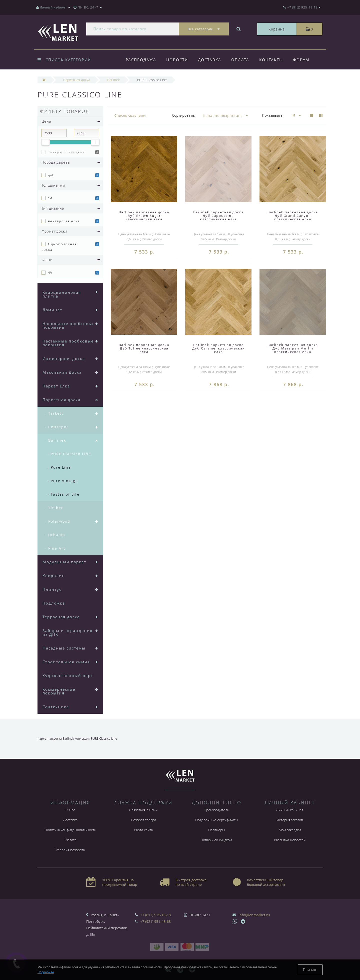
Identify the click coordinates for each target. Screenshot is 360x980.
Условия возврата (70, 850)
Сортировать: (184, 115)
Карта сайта (143, 830)
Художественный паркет (70, 675)
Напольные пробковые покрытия (69, 325)
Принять (310, 970)
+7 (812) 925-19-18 (155, 915)
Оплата (242, 60)
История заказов (290, 820)
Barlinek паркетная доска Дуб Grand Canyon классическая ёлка (293, 216)
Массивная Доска (62, 372)
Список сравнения (131, 115)
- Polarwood (58, 521)
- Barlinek (55, 440)
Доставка (211, 60)
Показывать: (273, 115)
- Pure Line (59, 467)
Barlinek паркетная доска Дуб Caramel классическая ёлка (218, 348)
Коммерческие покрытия (59, 691)
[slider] (45, 142)
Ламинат (52, 310)
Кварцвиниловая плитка (62, 294)
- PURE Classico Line (69, 454)
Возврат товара (143, 820)
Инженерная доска (64, 358)
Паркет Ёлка (56, 386)
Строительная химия (66, 662)
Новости (178, 60)
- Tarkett (54, 413)
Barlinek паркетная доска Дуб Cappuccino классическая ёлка (218, 216)
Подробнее (46, 972)
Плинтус (52, 589)
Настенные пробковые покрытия (68, 343)
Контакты (274, 60)
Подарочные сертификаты (217, 820)
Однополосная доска (59, 247)
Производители (216, 810)
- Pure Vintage (63, 481)
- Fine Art (55, 548)
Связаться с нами (143, 810)
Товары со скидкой (66, 152)
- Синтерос (57, 427)
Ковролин (54, 576)
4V (50, 273)
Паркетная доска (61, 400)
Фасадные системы (64, 648)
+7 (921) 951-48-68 (155, 921)
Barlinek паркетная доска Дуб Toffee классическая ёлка (144, 348)
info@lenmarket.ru (254, 915)
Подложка (54, 603)
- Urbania (55, 535)
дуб (51, 175)
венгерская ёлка (64, 221)
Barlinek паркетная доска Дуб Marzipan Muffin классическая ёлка (293, 348)
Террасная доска (61, 617)
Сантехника (56, 707)
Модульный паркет (64, 562)
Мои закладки (290, 830)
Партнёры (216, 830)
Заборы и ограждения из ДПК (67, 632)
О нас (70, 810)
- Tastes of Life (63, 494)
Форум (305, 60)
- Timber (54, 508)
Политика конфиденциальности (70, 830)
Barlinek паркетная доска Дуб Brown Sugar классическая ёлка (144, 216)
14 (50, 198)
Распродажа (141, 60)
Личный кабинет (290, 810)
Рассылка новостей (290, 840)
